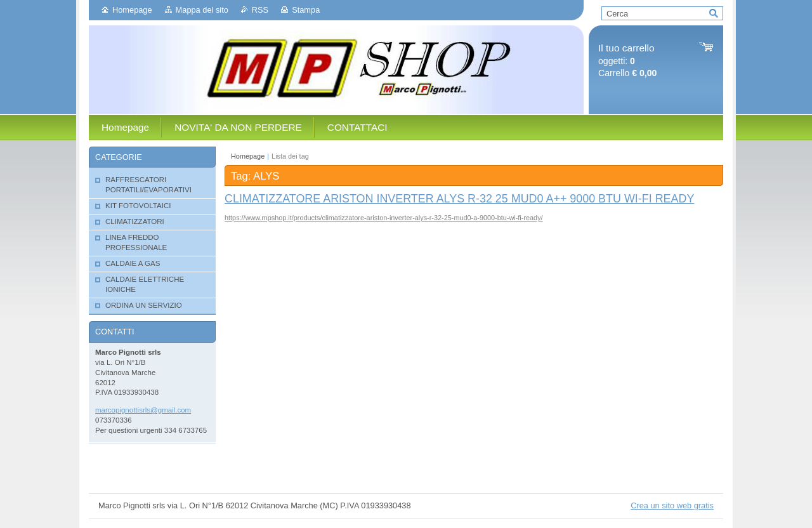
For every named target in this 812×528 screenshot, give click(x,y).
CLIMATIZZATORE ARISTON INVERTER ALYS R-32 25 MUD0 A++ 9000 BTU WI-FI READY (459, 199)
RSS (260, 10)
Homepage (132, 10)
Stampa (306, 10)
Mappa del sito (202, 10)
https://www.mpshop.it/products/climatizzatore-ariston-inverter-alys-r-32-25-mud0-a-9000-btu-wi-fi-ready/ (384, 218)
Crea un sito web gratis (672, 505)
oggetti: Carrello (627, 61)
